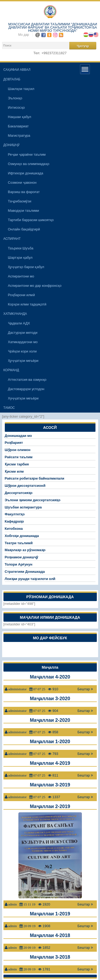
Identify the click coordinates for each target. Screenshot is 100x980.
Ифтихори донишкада (26, 173)
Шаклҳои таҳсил (21, 89)
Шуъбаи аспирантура (23, 507)
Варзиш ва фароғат (24, 192)
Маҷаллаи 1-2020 (50, 742)
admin (13, 904)
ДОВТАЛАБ (12, 79)
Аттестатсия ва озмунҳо (27, 380)
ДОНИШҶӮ (12, 145)
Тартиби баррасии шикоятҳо (31, 220)
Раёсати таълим (19, 457)
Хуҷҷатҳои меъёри (23, 398)
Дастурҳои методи (23, 333)
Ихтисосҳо (17, 107)
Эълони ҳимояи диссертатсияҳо (33, 500)
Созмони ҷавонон (22, 183)
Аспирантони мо (21, 276)
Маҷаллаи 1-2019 (50, 914)
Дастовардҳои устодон (26, 389)
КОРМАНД (11, 370)
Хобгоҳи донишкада (22, 536)
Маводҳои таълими (24, 211)
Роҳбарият (14, 443)
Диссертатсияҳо (19, 493)
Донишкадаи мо (18, 436)
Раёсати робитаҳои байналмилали (35, 478)
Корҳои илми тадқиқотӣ (27, 304)
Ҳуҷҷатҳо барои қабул (26, 267)
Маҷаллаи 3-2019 (50, 785)
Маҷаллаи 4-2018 (50, 935)
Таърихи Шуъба (21, 248)
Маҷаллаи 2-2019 (50, 806)
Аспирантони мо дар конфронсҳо (35, 286)
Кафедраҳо (14, 521)
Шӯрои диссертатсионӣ (25, 486)
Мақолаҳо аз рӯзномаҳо (25, 550)
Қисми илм (14, 471)
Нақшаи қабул (20, 117)
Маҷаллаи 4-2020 (50, 677)
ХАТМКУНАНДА (15, 314)
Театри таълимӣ (19, 543)
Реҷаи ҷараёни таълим (27, 154)
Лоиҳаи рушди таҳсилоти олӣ (30, 579)
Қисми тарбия (17, 464)
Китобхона (14, 529)
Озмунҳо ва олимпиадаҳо (29, 164)
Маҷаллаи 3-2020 (50, 699)
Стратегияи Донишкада (25, 572)
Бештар (85, 689)
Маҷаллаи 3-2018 (50, 957)
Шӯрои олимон (18, 450)
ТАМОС (9, 408)
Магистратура (19, 136)
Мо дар (24, 35)
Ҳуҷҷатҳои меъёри (23, 361)
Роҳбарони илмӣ (21, 295)
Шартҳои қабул (20, 258)
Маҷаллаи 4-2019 (50, 763)
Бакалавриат (18, 126)
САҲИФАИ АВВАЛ (17, 70)
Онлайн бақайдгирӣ (24, 229)
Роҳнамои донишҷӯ (21, 557)
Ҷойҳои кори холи (22, 351)
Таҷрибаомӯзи (20, 201)
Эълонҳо (15, 98)
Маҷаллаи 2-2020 (50, 720)
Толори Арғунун (19, 564)
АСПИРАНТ (12, 239)
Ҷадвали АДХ (19, 323)
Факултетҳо (15, 514)
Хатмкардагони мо (23, 342)
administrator (17, 689)
